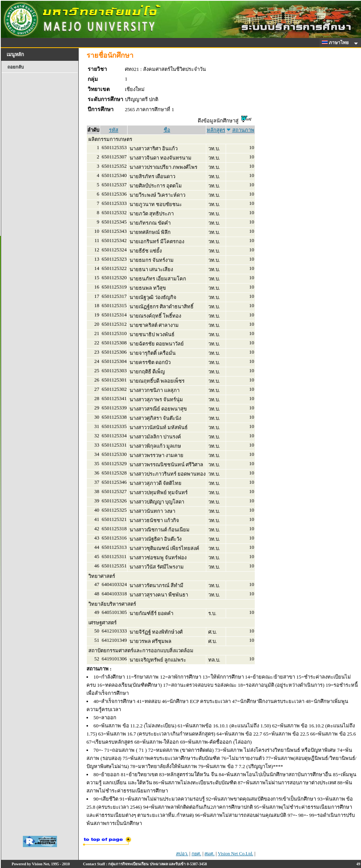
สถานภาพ (243, 130)
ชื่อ (167, 130)
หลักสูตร (216, 130)
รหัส (114, 130)
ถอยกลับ (16, 67)
